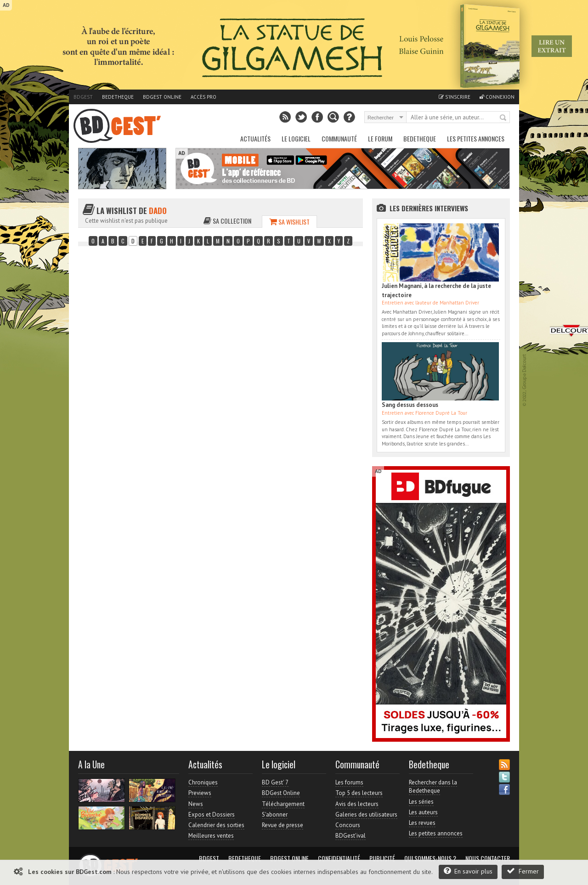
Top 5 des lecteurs (359, 793)
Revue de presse (283, 825)
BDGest (83, 97)
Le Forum (380, 138)
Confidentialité (339, 858)
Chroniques (203, 782)
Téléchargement (283, 804)
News (196, 804)
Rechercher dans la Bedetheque (433, 786)
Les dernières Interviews (429, 208)
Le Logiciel (296, 138)
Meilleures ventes (211, 836)
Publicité (382, 858)
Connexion (497, 97)
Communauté (339, 138)
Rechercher (503, 118)
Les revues (422, 823)
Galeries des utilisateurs (366, 815)
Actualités (255, 138)
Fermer (523, 871)
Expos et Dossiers (212, 815)
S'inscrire (455, 97)
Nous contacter (488, 858)
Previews (200, 793)
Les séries (421, 802)
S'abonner (275, 815)
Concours (348, 825)
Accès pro (204, 97)
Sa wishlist (289, 222)
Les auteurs (423, 812)
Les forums (349, 782)
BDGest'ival (351, 836)
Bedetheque (118, 97)
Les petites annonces (476, 138)
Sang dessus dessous (410, 405)
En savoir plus (468, 871)
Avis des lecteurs (357, 804)
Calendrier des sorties (216, 825)
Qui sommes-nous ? (430, 858)
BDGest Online (162, 97)
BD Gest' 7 (275, 782)
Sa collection (227, 221)
